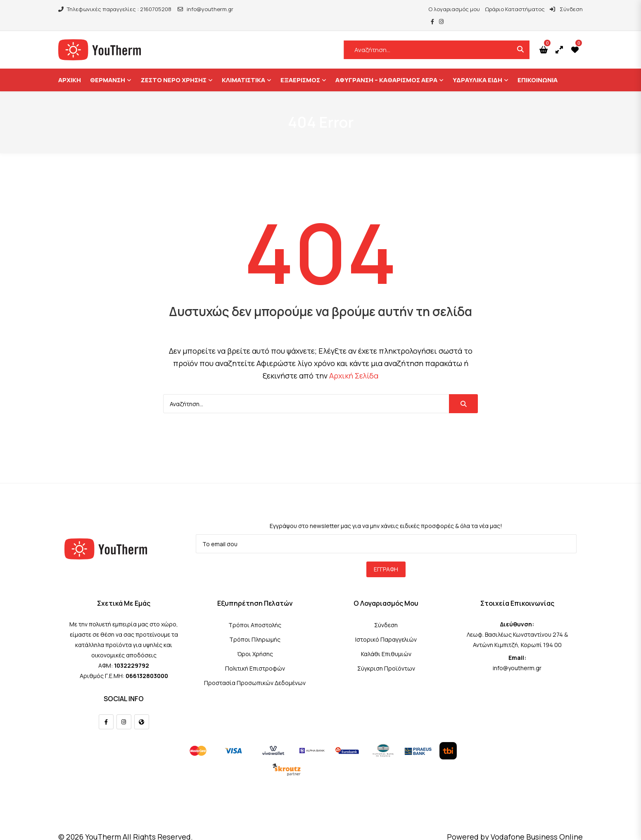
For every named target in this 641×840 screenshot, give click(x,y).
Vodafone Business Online (537, 824)
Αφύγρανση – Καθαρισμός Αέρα (386, 68)
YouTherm (103, 824)
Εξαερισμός (300, 68)
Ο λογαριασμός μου (431, 9)
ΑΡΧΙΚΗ (70, 68)
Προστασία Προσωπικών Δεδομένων (255, 670)
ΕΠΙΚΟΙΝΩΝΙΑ (538, 68)
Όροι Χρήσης (255, 641)
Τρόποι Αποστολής (255, 613)
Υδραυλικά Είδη (477, 68)
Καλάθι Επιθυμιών (386, 641)
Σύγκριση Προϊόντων (386, 656)
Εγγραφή (386, 557)
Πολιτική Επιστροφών (255, 656)
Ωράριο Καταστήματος (492, 9)
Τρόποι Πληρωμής (255, 627)
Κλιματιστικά (243, 68)
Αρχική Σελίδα (354, 363)
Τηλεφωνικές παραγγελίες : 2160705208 (115, 9)
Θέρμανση (108, 68)
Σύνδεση (544, 9)
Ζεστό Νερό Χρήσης (173, 68)
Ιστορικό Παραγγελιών (386, 627)
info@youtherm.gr (205, 9)
